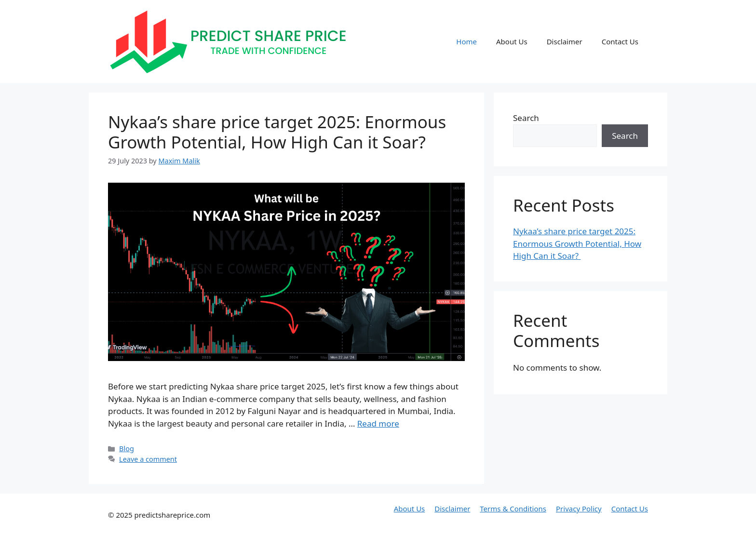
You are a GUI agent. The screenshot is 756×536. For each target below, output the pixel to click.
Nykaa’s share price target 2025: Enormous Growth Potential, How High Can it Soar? (277, 132)
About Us (512, 41)
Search (526, 118)
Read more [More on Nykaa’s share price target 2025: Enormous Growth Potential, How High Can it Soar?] (378, 423)
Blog (127, 449)
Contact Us (620, 41)
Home (466, 41)
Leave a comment (148, 459)
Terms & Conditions (513, 509)
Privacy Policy (579, 509)
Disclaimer (565, 41)
